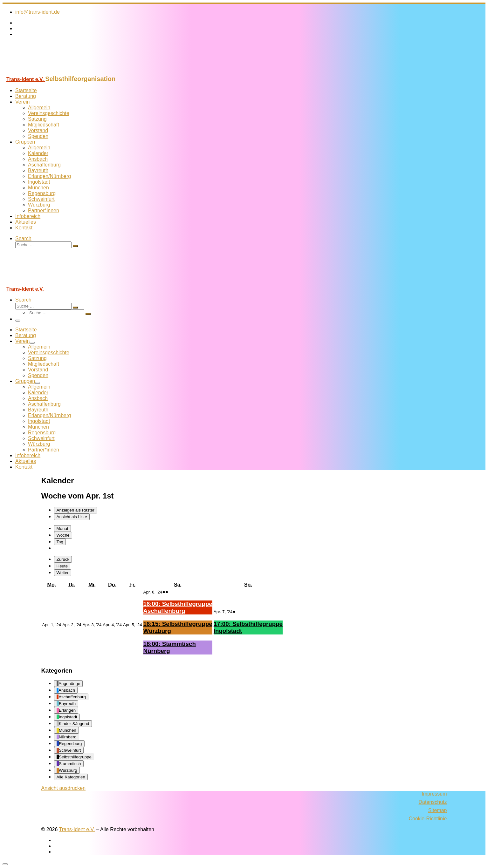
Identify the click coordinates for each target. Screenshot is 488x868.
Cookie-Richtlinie (428, 819)
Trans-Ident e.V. (77, 829)
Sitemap (438, 810)
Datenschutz (433, 802)
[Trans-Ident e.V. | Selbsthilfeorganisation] (42, 72)
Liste (72, 517)
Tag (60, 542)
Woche (63, 535)
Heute (62, 566)
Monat (62, 529)
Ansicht (64, 788)
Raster (76, 510)
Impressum (434, 794)
